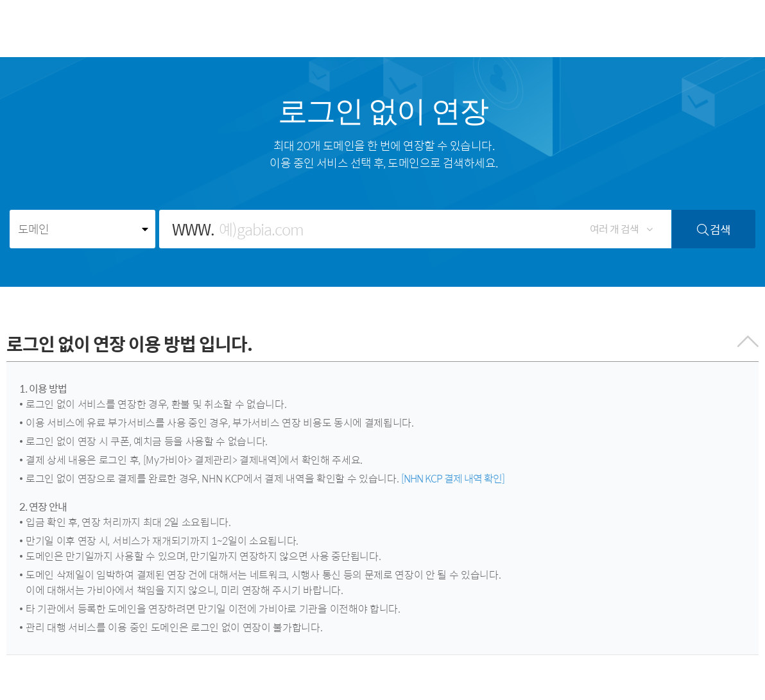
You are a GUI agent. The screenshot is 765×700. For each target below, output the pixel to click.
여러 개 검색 (621, 229)
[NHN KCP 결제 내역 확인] (453, 478)
